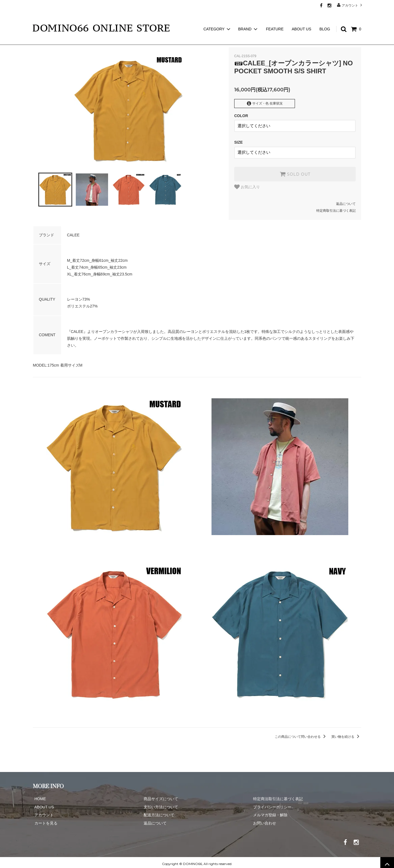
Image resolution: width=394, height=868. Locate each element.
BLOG (325, 19)
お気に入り (247, 184)
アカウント (350, 5)
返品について (346, 201)
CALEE (57, 41)
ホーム (38, 41)
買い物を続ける (346, 734)
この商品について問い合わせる (301, 734)
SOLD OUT (295, 171)
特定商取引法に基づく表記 (336, 208)
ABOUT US (301, 19)
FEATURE (275, 19)
